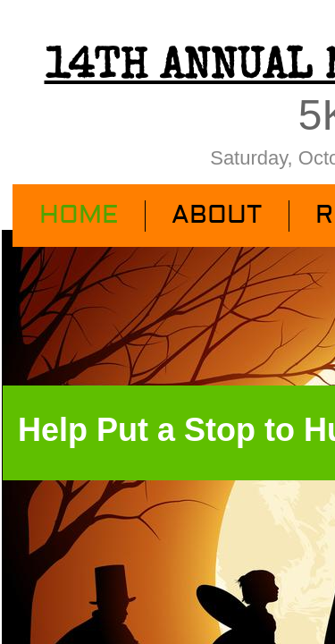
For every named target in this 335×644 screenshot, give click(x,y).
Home (79, 215)
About (217, 215)
